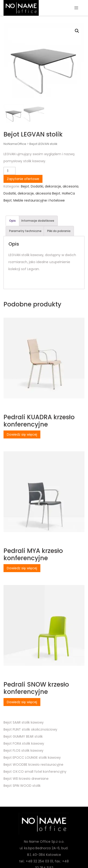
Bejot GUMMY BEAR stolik (23, 736)
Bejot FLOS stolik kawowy (23, 750)
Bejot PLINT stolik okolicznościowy (30, 729)
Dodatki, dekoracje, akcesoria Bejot (32, 193)
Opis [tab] (12, 221)
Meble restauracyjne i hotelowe (39, 200)
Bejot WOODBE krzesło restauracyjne (33, 765)
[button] (77, 31)
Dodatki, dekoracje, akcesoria (55, 186)
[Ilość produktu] (10, 171)
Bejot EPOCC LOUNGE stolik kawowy (32, 758)
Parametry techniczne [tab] (25, 231)
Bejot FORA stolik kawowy (24, 743)
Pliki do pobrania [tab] (59, 231)
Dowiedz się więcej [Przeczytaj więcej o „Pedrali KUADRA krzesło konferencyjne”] (22, 434)
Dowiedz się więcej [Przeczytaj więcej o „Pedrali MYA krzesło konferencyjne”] (22, 568)
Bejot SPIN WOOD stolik (22, 786)
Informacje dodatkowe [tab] (38, 221)
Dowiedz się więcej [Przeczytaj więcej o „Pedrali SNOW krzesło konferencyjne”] (22, 702)
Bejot (25, 186)
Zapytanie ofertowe (23, 179)
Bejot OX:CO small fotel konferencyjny (35, 772)
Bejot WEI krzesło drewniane (26, 779)
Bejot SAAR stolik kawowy (24, 722)
